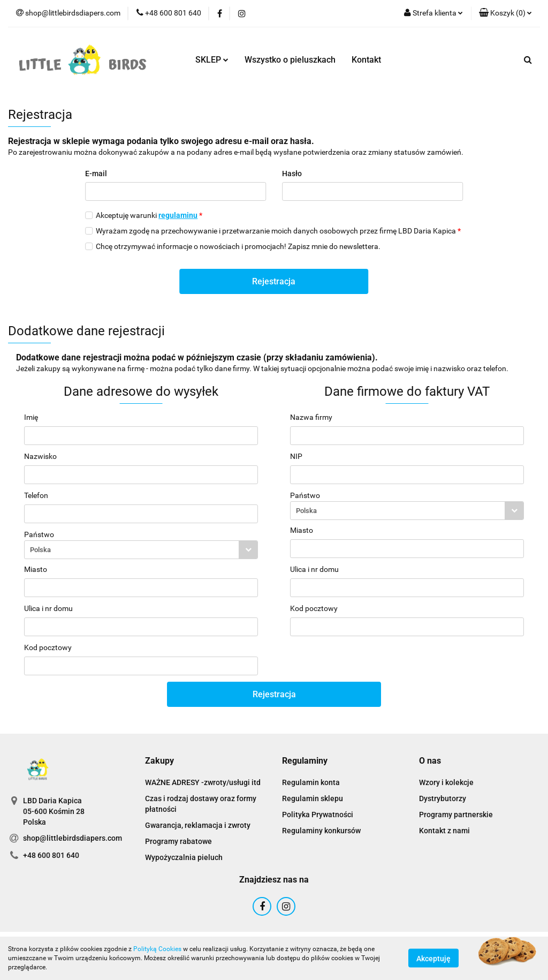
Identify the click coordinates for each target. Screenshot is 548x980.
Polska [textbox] (40, 550)
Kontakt (366, 60)
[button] (505, 13)
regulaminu (178, 215)
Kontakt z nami (444, 831)
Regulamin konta (311, 782)
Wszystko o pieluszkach (290, 60)
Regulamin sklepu (313, 798)
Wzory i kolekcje (446, 782)
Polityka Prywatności (318, 815)
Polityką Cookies (157, 949)
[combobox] (141, 550)
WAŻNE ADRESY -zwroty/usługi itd (203, 782)
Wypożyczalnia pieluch (184, 857)
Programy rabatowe (178, 841)
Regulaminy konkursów (321, 831)
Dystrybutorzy (443, 798)
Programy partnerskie (456, 815)
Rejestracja (274, 281)
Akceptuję (433, 959)
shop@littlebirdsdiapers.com (73, 838)
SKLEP (212, 60)
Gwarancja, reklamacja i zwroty (198, 825)
